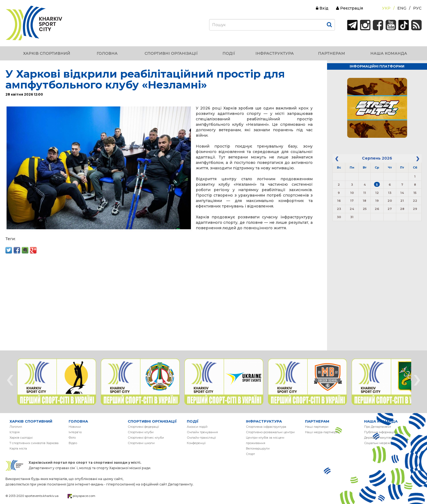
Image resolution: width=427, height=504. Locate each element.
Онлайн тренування (202, 432)
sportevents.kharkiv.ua (42, 496)
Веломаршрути (258, 448)
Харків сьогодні (21, 438)
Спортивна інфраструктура (266, 427)
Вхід (322, 8)
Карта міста (18, 448)
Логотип (16, 427)
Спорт (250, 454)
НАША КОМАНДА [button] (389, 53)
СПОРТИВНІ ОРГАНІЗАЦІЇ (152, 421)
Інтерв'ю (75, 432)
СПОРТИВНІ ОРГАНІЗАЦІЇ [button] (171, 53)
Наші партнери (317, 427)
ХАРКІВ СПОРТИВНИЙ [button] (47, 53)
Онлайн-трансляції (201, 438)
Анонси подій (197, 427)
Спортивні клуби (141, 432)
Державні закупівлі (379, 438)
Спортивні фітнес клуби (146, 438)
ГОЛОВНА (78, 421)
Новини (75, 427)
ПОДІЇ (193, 421)
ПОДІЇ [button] (229, 53)
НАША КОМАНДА (381, 421)
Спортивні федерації (143, 427)
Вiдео (73, 443)
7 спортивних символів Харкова (34, 443)
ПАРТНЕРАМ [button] (332, 53)
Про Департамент (378, 427)
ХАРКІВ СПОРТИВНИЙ (31, 421)
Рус (417, 8)
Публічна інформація (380, 432)
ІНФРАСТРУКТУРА (264, 421)
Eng (402, 8)
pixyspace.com (84, 496)
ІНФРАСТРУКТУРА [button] (275, 53)
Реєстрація (350, 8)
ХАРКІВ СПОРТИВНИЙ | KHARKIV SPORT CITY (34, 23)
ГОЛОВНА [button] (107, 53)
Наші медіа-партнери (322, 432)
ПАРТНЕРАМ (317, 421)
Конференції (196, 443)
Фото (72, 438)
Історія (15, 432)
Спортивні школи (141, 443)
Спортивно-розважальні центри (270, 432)
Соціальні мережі (377, 443)
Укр (386, 8)
